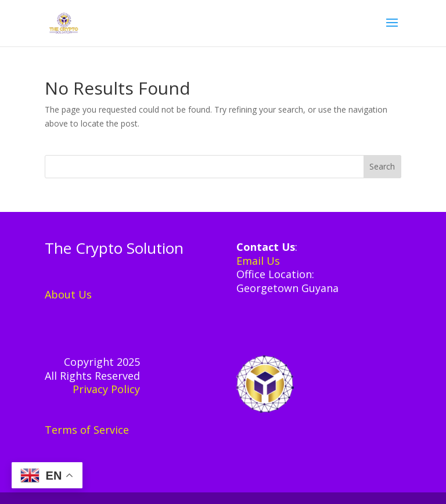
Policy (125, 389)
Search (382, 166)
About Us (68, 294)
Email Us (258, 261)
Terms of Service (87, 430)
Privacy (92, 389)
